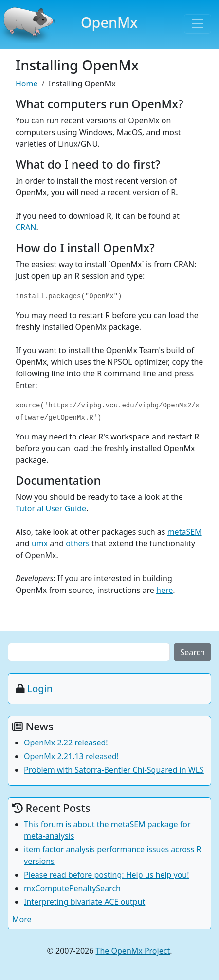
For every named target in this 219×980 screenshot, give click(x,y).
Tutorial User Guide (51, 508)
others (78, 543)
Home (27, 84)
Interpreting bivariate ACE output (84, 902)
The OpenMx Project (133, 951)
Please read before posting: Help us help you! (107, 875)
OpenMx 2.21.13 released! (71, 756)
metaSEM (185, 532)
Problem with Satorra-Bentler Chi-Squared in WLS (114, 770)
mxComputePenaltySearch (72, 888)
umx (40, 543)
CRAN (26, 227)
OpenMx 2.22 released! (66, 743)
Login (40, 688)
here (164, 590)
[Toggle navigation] (198, 24)
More (22, 919)
